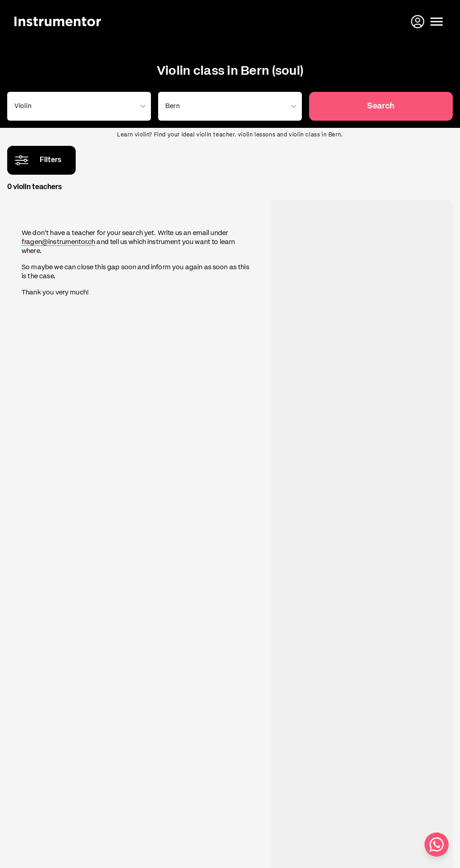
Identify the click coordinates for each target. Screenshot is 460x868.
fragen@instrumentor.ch (58, 242)
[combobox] (77, 106)
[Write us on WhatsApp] (437, 845)
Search (381, 106)
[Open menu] (437, 22)
